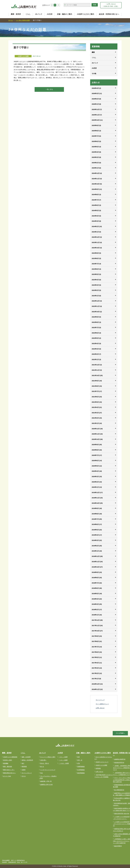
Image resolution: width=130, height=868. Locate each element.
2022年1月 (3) (96, 360)
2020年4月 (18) (97, 471)
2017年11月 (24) (97, 626)
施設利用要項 (118, 846)
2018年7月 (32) (97, 583)
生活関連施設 (81, 770)
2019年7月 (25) (97, 519)
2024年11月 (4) (97, 179)
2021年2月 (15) (97, 418)
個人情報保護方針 (119, 790)
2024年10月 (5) (97, 184)
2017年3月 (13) (97, 668)
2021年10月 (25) (97, 375)
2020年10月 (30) (97, 439)
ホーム (11, 20)
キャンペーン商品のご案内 (48, 757)
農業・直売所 (16, 14)
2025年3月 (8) (96, 157)
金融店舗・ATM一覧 (46, 781)
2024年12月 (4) (97, 173)
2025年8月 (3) (96, 131)
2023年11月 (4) (97, 242)
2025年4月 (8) (96, 152)
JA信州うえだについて (102, 762)
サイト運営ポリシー (102, 704)
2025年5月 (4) (96, 147)
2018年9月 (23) (97, 572)
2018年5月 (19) (97, 594)
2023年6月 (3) (96, 269)
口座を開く (43, 760)
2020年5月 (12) (97, 466)
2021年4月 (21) (97, 407)
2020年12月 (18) (97, 429)
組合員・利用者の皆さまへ (109, 14)
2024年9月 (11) (97, 189)
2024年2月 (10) (97, 226)
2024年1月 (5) (96, 232)
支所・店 (80, 760)
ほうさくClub (7, 776)
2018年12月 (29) (97, 556)
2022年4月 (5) (96, 344)
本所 (78, 757)
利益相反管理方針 (119, 763)
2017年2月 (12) (97, 673)
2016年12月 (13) (97, 684)
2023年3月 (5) (96, 285)
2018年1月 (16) (97, 615)
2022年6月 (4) (96, 333)
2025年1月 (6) (96, 168)
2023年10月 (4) (97, 248)
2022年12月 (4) (97, 301)
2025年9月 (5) (96, 125)
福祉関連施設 (81, 773)
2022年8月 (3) (96, 322)
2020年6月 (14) (97, 461)
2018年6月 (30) (97, 588)
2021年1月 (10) (97, 423)
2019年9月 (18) (97, 508)
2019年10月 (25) (97, 503)
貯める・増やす (45, 763)
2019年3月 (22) (97, 540)
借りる (42, 767)
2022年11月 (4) (97, 306)
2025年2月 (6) (96, 163)
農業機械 (6, 763)
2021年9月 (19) (97, 381)
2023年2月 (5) (96, 290)
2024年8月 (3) (96, 195)
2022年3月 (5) (96, 349)
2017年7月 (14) (97, 647)
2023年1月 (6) (96, 296)
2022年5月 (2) (96, 338)
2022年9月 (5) (96, 317)
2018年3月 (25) (97, 604)
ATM (78, 763)
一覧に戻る (49, 89)
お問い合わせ (100, 708)
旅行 (23, 763)
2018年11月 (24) (97, 562)
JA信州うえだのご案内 (85, 14)
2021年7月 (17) (97, 391)
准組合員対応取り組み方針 (122, 814)
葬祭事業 (24, 767)
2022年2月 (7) (96, 354)
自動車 (24, 770)
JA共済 (49, 14)
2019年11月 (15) (97, 498)
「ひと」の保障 (63, 757)
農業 (93, 52)
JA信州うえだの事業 (101, 765)
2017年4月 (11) (97, 663)
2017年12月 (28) (97, 620)
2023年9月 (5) (96, 253)
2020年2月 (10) (97, 482)
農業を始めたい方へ (9, 770)
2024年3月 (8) (96, 221)
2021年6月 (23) (97, 397)
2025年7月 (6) (96, 136)
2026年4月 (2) (96, 88)
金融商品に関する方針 (46, 785)
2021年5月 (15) (97, 402)
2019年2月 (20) (97, 546)
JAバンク (39, 14)
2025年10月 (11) (97, 120)
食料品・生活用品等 (27, 760)
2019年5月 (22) (97, 530)
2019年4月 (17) (97, 535)
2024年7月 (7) (96, 200)
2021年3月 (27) (97, 413)
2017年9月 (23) (97, 636)
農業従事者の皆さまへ (9, 773)
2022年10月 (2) (97, 312)
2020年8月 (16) (97, 450)
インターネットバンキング (48, 770)
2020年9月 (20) (97, 445)
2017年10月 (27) (97, 631)
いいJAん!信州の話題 (23, 20)
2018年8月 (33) (97, 578)
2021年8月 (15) (97, 386)
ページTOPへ (120, 733)
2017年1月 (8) (96, 679)
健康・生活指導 (26, 757)
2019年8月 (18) (97, 514)
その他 (94, 73)
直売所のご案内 (8, 760)
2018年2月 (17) (97, 610)
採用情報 (98, 768)
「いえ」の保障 (63, 760)
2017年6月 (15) (97, 652)
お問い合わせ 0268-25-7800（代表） (111, 5)
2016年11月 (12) (97, 689)
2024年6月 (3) (96, 205)
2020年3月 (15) (97, 477)
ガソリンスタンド (27, 773)
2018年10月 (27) (97, 567)
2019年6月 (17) (97, 524)
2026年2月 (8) (96, 99)
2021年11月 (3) (97, 370)
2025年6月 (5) (96, 141)
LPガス (24, 776)
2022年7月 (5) (96, 328)
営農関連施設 (81, 767)
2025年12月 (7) (97, 109)
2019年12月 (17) (97, 493)
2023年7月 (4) (96, 264)
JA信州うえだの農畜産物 (10, 757)
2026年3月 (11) (97, 93)
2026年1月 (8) (96, 104)
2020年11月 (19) (97, 434)
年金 (41, 773)
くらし (28, 14)
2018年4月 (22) (97, 599)
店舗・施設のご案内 (64, 14)
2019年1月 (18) (97, 551)
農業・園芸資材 (8, 767)
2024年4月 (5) (96, 216)
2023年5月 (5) (96, 274)
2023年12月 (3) (97, 237)
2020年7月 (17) (97, 455)
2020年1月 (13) (97, 487)
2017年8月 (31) (97, 641)
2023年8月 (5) (96, 258)
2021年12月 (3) (97, 365)
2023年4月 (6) (96, 280)
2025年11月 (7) (97, 115)
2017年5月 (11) (97, 657)
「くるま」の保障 (64, 763)
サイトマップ (100, 700)
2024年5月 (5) (96, 211)
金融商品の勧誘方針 (120, 759)
